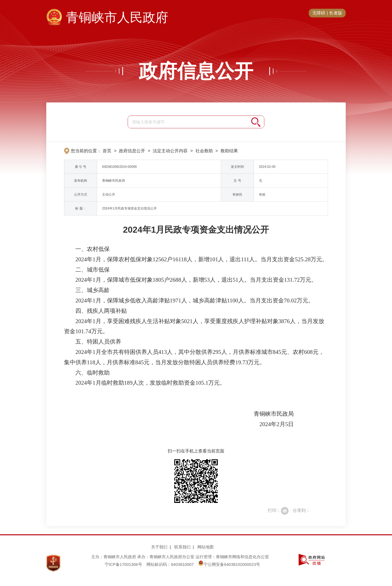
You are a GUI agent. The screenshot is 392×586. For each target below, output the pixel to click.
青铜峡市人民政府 (117, 17)
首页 (107, 151)
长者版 (336, 13)
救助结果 (229, 151)
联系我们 (182, 547)
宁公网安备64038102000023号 (229, 564)
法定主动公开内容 (170, 151)
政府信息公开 (196, 71)
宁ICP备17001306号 (123, 564)
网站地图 (206, 547)
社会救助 (204, 151)
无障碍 (319, 13)
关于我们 (159, 547)
